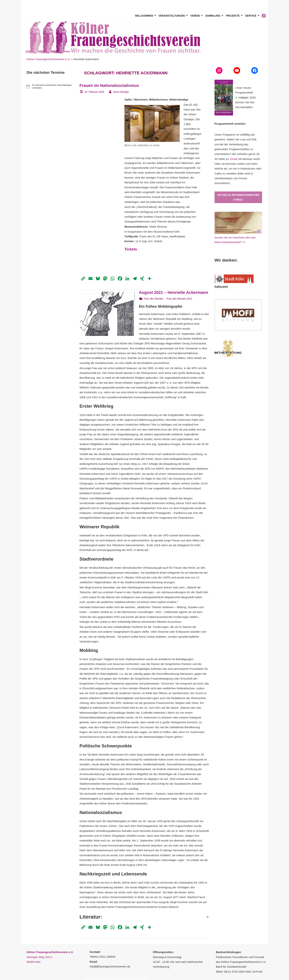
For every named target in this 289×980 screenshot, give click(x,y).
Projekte (233, 16)
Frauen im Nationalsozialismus (109, 85)
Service (251, 16)
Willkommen (144, 16)
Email (234, 159)
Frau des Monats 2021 (179, 299)
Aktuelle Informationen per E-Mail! (238, 197)
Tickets (131, 249)
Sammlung (213, 16)
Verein (195, 16)
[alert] (50, 87)
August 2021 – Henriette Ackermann (174, 292)
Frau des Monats (153, 299)
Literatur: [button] (91, 917)
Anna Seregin (121, 92)
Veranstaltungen (172, 16)
